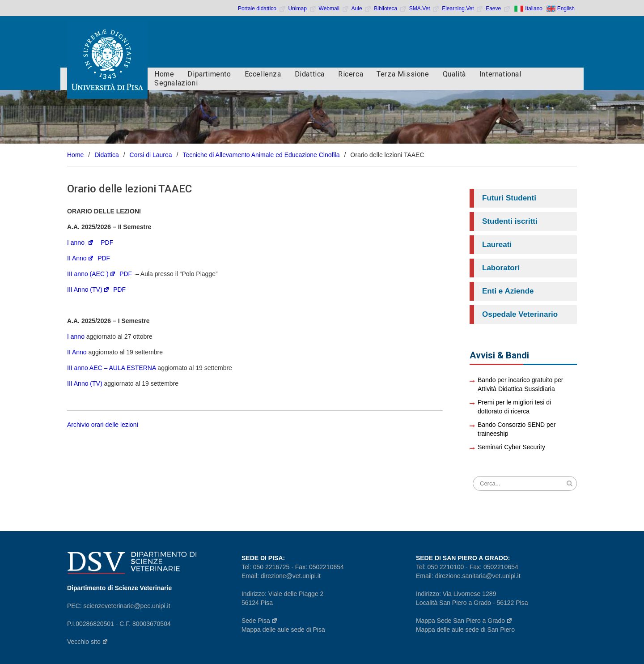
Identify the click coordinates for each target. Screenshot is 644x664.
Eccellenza (263, 74)
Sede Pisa (260, 621)
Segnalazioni (176, 83)
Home (164, 74)
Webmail (334, 9)
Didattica (310, 74)
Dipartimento (209, 74)
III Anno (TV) (88, 289)
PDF (107, 243)
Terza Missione (403, 74)
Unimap (303, 9)
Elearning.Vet (463, 9)
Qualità (454, 74)
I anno (80, 243)
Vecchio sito (88, 642)
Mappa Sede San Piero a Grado (464, 621)
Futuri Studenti (509, 198)
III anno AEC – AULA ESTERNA (111, 368)
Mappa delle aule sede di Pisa (283, 630)
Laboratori (501, 268)
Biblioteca (390, 9)
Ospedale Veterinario (520, 314)
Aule (362, 9)
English (566, 9)
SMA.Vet (424, 9)
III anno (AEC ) (91, 274)
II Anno (80, 258)
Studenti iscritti (510, 221)
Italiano (534, 9)
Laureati (497, 245)
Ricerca (351, 74)
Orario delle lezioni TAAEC (129, 189)
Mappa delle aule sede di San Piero (465, 630)
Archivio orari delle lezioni (104, 425)
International (500, 74)
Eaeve (498, 9)
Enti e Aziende (508, 291)
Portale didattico (262, 9)
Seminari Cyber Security (511, 447)
